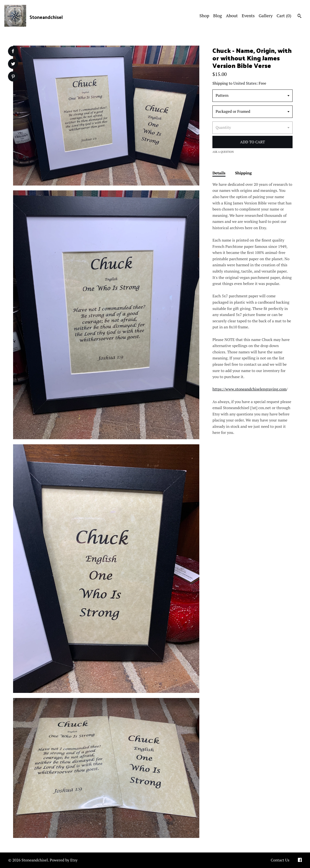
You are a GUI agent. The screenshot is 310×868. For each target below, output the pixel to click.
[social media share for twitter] (13, 64)
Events (248, 16)
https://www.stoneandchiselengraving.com (249, 389)
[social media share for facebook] (13, 51)
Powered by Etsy (64, 860)
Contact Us (280, 860)
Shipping (244, 173)
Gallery (266, 16)
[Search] (299, 16)
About (232, 16)
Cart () (284, 16)
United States (245, 83)
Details (219, 173)
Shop (204, 16)
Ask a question (223, 152)
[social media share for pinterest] (13, 77)
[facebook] (300, 860)
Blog (217, 16)
